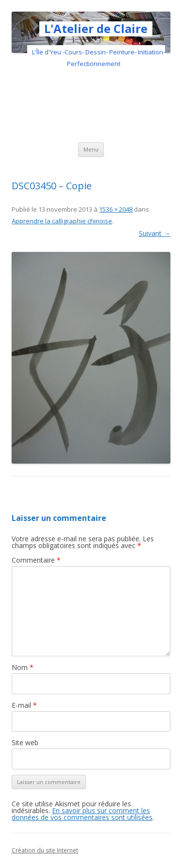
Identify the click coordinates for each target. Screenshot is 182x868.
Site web (25, 743)
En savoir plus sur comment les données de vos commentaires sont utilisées (82, 814)
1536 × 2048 (116, 209)
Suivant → (155, 233)
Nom (23, 667)
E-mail (24, 705)
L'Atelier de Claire (96, 29)
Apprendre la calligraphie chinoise (62, 221)
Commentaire (36, 560)
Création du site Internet (45, 850)
